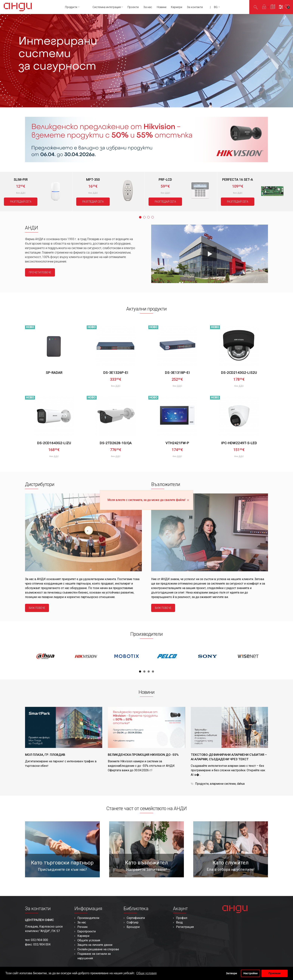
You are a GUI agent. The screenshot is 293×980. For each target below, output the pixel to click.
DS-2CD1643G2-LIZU (54, 443)
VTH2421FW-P (177, 443)
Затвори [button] (231, 973)
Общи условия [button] (146, 973)
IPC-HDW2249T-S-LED (239, 443)
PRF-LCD (165, 180)
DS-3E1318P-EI (177, 373)
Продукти (202, 784)
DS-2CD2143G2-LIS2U (239, 373)
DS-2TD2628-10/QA (116, 443)
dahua (241, 784)
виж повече (37, 608)
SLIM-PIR (21, 180)
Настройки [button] (251, 973)
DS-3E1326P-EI (116, 373)
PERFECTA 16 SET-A (238, 180)
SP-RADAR (54, 373)
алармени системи (223, 784)
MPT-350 (93, 180)
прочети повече (40, 272)
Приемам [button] (275, 973)
